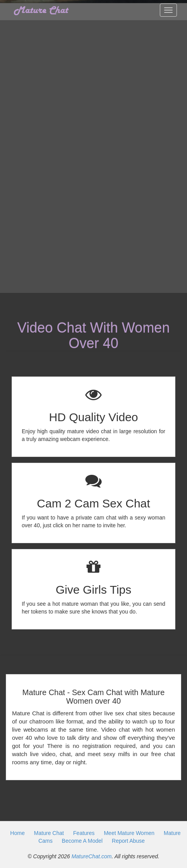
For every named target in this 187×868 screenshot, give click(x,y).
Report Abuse (128, 841)
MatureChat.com (91, 856)
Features (84, 833)
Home (17, 833)
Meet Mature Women (129, 833)
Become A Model (82, 841)
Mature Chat (49, 833)
